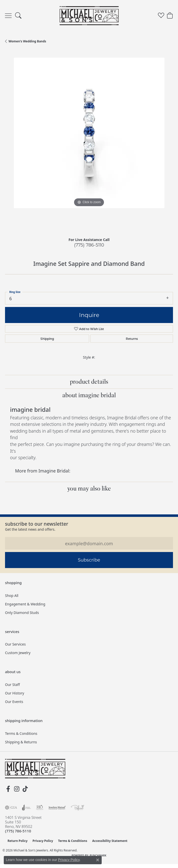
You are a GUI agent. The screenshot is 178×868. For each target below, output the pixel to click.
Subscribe (89, 560)
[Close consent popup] (98, 860)
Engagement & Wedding (25, 604)
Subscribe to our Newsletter (37, 524)
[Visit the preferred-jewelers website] (78, 808)
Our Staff (12, 685)
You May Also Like (89, 489)
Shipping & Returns (21, 742)
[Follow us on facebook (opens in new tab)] (8, 789)
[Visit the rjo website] (40, 808)
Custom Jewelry (18, 653)
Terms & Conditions (21, 733)
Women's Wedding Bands (27, 41)
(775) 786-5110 (89, 245)
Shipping (47, 339)
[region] (89, 142)
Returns (132, 339)
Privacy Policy (43, 841)
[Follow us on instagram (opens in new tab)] (17, 789)
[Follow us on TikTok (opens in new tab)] (25, 789)
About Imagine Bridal (89, 395)
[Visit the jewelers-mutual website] (57, 808)
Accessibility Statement (110, 841)
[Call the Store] (18, 831)
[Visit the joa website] (26, 808)
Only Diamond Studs (22, 613)
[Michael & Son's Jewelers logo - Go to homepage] (89, 16)
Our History (15, 693)
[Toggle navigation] (8, 16)
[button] (18, 16)
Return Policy (18, 841)
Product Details (89, 382)
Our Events (14, 702)
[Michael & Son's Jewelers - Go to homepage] (35, 769)
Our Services (15, 644)
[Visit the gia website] (11, 808)
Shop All (12, 596)
